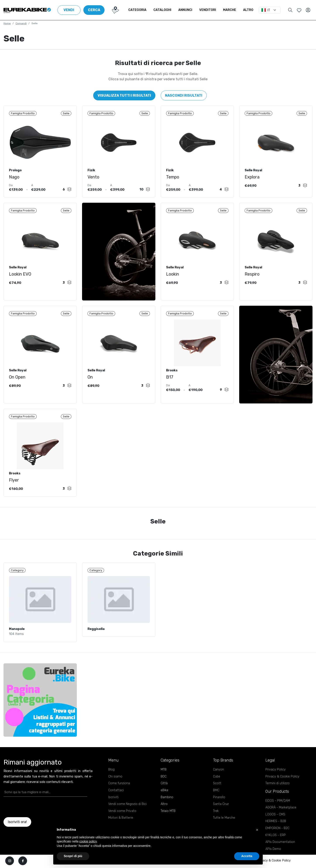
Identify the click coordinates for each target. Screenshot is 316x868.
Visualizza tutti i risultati (124, 95)
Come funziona (119, 787)
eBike (164, 794)
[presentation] (29, 811)
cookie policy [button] (88, 841)
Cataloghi (166, 10)
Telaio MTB (168, 815)
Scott (217, 787)
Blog (111, 773)
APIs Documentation (280, 846)
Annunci (189, 10)
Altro (252, 10)
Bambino (167, 801)
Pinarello (219, 801)
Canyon (218, 773)
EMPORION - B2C (277, 832)
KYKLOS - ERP (276, 839)
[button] (257, 830)
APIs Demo (273, 853)
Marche (233, 10)
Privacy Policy (276, 773)
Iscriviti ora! (17, 826)
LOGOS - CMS (275, 818)
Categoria (141, 10)
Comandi (21, 23)
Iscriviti (113, 801)
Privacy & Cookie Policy (282, 780)
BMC (216, 794)
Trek (216, 815)
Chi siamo (115, 780)
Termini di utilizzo (277, 787)
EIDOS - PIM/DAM (278, 804)
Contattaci (116, 794)
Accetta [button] (247, 856)
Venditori (211, 10)
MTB (164, 773)
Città (164, 787)
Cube (217, 780)
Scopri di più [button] (73, 856)
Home (7, 23)
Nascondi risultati (184, 95)
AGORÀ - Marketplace (281, 811)
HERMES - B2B (276, 825)
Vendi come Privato (122, 815)
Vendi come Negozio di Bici (127, 808)
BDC (164, 780)
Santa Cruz (221, 808)
